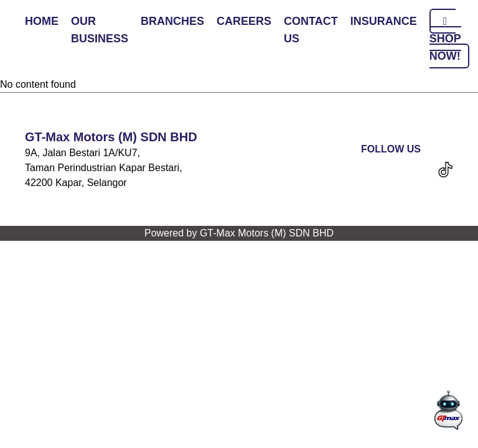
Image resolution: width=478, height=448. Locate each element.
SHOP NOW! (445, 39)
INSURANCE (384, 21)
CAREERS (244, 21)
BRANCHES (172, 21)
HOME (42, 21)
